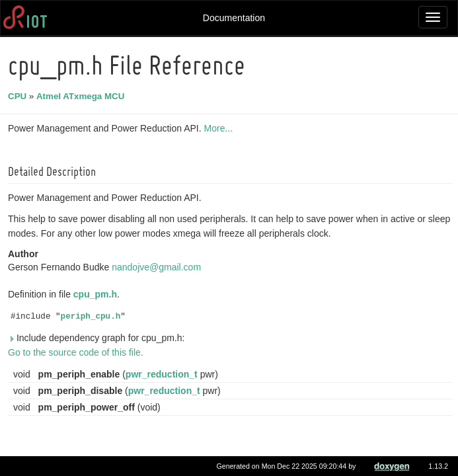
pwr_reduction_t (164, 374)
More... (221, 128)
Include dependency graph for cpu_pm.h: (98, 338)
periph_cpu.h (93, 317)
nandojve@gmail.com (158, 267)
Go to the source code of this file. (78, 352)
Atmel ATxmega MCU (82, 96)
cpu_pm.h (97, 294)
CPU (19, 96)
